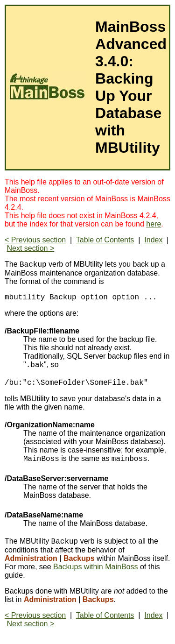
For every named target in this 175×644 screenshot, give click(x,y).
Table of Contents (105, 240)
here (154, 224)
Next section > (30, 248)
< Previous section (35, 240)
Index (153, 240)
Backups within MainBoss (95, 570)
